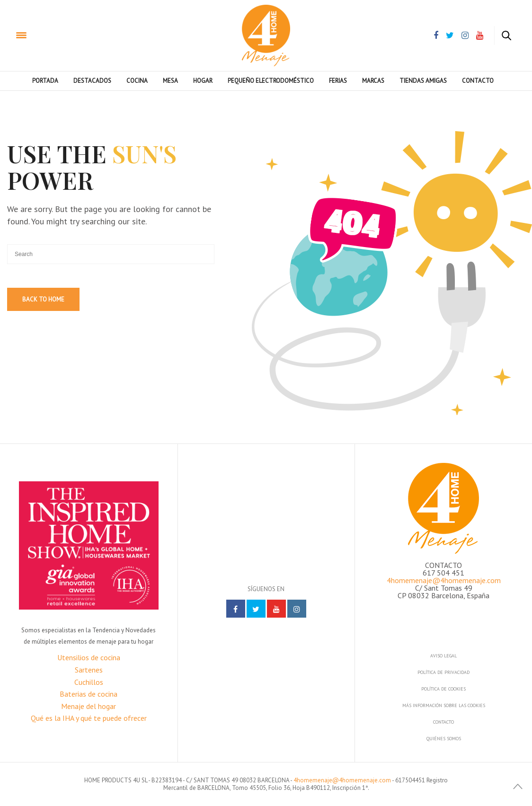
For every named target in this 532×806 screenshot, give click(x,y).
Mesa (170, 81)
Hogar (203, 81)
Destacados (92, 81)
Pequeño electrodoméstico (271, 81)
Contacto (478, 81)
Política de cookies (443, 689)
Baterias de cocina (89, 694)
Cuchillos (89, 682)
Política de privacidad (443, 672)
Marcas (373, 81)
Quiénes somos (444, 739)
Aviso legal (443, 656)
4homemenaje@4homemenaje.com (444, 580)
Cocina (137, 81)
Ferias (338, 81)
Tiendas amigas (423, 81)
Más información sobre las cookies (444, 705)
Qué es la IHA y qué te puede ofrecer (89, 718)
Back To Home (43, 299)
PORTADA (45, 81)
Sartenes (89, 670)
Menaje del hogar (89, 706)
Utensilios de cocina (89, 657)
